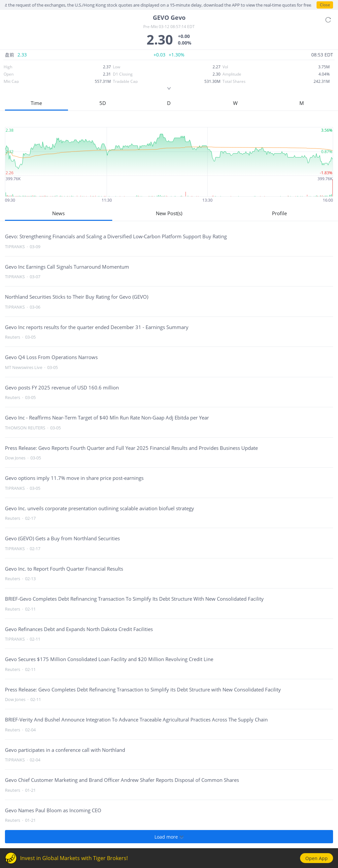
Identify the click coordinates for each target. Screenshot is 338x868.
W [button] (235, 103)
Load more (169, 837)
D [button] (169, 103)
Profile (279, 213)
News (58, 213)
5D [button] (103, 103)
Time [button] (36, 103)
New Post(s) (169, 213)
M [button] (302, 103)
